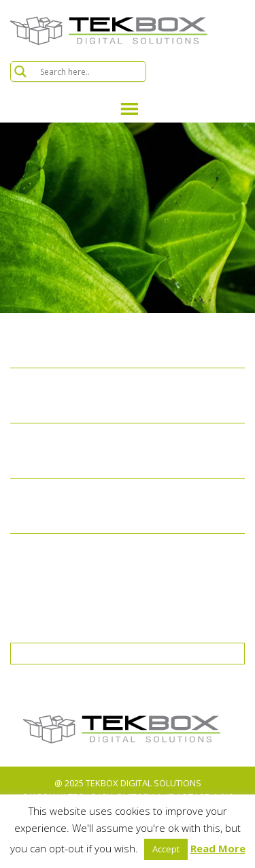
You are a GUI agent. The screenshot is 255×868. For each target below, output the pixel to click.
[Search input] (91, 71)
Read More (218, 848)
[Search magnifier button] (20, 71)
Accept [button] (166, 849)
